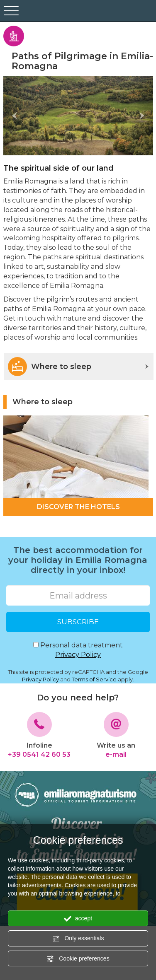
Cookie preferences (78, 959)
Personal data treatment (78, 651)
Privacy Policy (78, 655)
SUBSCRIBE (78, 622)
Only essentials (78, 939)
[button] (15, 115)
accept (78, 919)
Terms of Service (94, 679)
